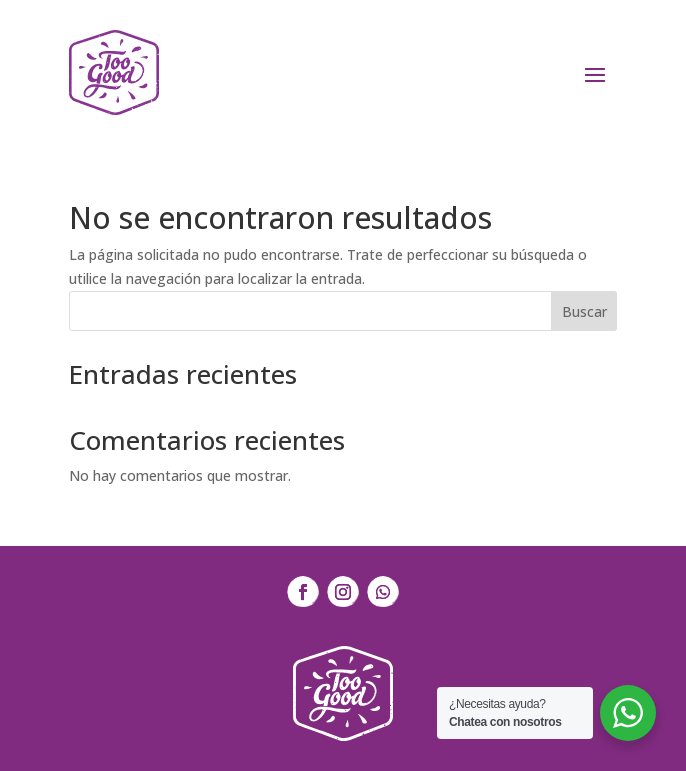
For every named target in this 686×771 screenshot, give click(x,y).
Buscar (584, 311)
